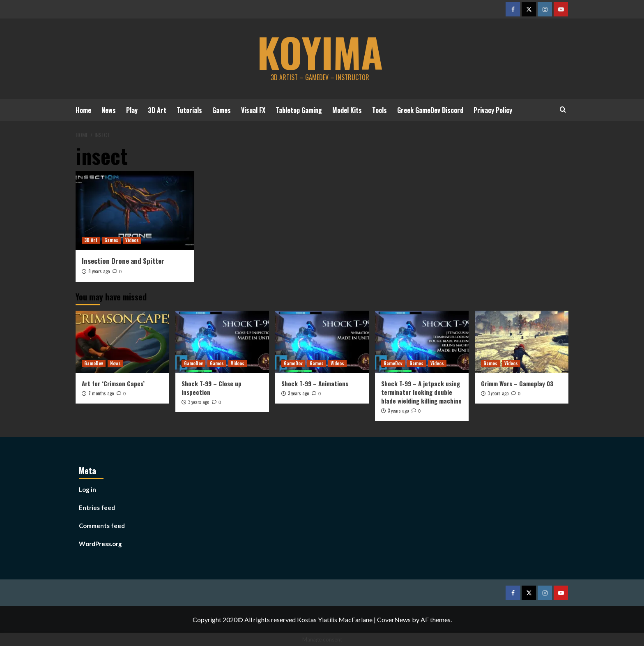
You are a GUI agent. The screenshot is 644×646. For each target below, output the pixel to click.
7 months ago (101, 393)
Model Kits (347, 110)
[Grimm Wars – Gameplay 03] (522, 341)
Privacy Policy (493, 110)
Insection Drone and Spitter (123, 261)
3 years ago (199, 401)
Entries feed (97, 508)
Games (222, 110)
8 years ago (99, 271)
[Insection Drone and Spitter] (135, 210)
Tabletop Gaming (299, 110)
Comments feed (102, 526)
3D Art (157, 110)
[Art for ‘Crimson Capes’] (122, 341)
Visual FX (253, 110)
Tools (379, 110)
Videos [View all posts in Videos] (132, 240)
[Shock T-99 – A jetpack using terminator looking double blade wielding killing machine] (422, 341)
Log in (87, 489)
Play (132, 110)
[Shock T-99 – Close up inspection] (222, 341)
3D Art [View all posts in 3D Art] (91, 240)
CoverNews (394, 619)
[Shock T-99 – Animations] (322, 341)
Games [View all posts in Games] (111, 240)
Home (83, 110)
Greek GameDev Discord (430, 110)
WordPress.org (100, 544)
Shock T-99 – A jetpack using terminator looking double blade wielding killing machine (421, 392)
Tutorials (189, 110)
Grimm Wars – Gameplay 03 (517, 383)
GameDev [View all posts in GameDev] (94, 363)
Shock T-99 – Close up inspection (212, 387)
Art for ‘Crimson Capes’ (113, 383)
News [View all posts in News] (115, 363)
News (109, 110)
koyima (320, 51)
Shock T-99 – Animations (315, 383)
